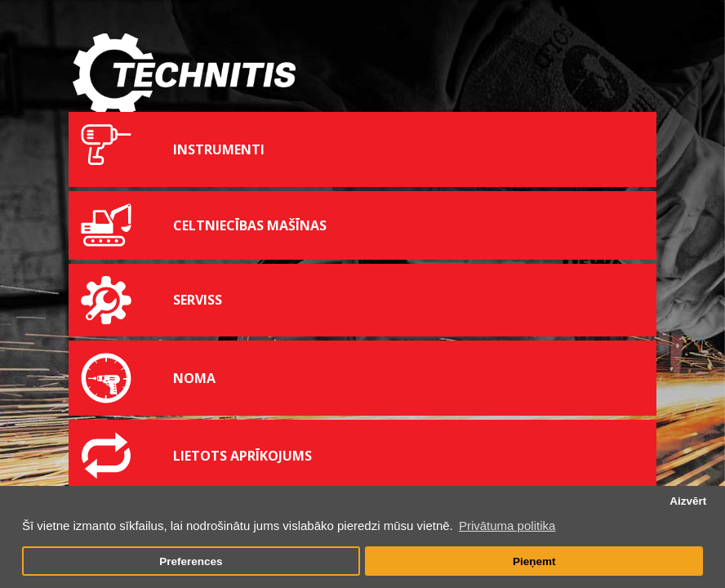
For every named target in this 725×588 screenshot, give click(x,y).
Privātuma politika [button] (507, 526)
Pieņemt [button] (534, 561)
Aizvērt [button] (688, 501)
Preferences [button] (191, 561)
